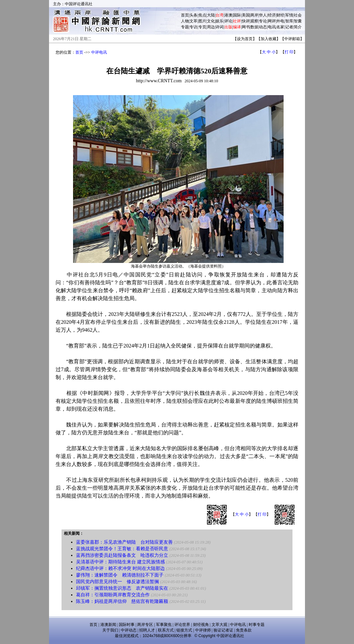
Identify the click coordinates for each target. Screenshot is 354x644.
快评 (246, 21)
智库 (289, 21)
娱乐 (219, 21)
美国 (246, 15)
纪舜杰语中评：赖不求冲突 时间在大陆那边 (120, 568)
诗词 (219, 27)
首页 (185, 15)
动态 (263, 27)
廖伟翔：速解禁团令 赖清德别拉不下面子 (120, 575)
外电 (280, 21)
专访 (193, 27)
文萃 (193, 21)
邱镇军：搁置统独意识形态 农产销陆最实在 (122, 588)
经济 (272, 15)
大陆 (211, 15)
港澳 (228, 15)
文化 (211, 21)
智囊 (298, 21)
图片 (202, 21)
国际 (237, 15)
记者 (289, 27)
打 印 (289, 52)
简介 (298, 27)
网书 (246, 27)
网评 (272, 21)
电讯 (272, 27)
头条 (193, 15)
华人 (263, 15)
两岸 (254, 15)
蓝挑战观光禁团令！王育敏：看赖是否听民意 (122, 549)
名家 (280, 27)
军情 (289, 15)
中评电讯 (99, 52)
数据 (254, 27)
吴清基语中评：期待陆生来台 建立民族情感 (120, 562)
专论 (263, 21)
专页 (202, 27)
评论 (228, 21)
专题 (185, 27)
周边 (211, 27)
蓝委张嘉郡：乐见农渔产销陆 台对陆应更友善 (124, 542)
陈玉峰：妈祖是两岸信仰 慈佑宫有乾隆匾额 (122, 601)
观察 (254, 21)
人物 (185, 21)
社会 (298, 15)
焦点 (202, 15)
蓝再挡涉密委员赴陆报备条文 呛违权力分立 (122, 555)
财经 (280, 15)
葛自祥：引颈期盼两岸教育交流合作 (113, 595)
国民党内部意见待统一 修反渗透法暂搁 (117, 582)
